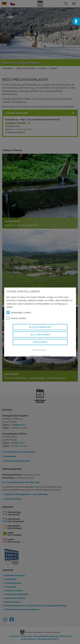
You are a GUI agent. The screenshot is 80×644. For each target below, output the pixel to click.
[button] (76, 21)
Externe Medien (16, 318)
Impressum (34, 356)
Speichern (40, 342)
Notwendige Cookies (19, 313)
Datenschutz (46, 356)
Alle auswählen (40, 327)
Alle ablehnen (40, 335)
